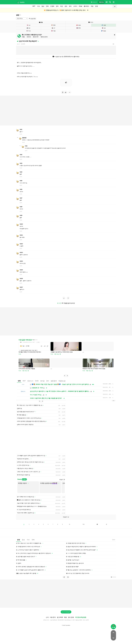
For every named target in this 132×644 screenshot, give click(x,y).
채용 (65, 617)
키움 (53, 31)
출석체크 (86, 6)
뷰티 (70, 6)
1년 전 (18, 44)
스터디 (75, 6)
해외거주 (36, 37)
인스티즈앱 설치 (66, 612)
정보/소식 (30, 381)
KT (53, 28)
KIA (104, 28)
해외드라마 (44, 37)
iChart (81, 6)
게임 (92, 6)
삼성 (18, 15)
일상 (43, 6)
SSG (78, 25)
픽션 (62, 6)
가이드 (91, 22)
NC (28, 28)
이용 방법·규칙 (94, 2)
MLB (104, 31)
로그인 (59, 303)
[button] (65, 376)
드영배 (52, 6)
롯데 (78, 28)
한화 (53, 25)
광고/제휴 (60, 617)
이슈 (38, 6)
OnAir (37, 381)
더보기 (62, 480)
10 (69, 524)
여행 (23, 37)
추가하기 (24, 479)
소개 (47, 617)
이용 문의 (53, 617)
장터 (57, 6)
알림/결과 (54, 381)
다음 (83, 524)
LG (28, 25)
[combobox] (22, 19)
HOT (34, 6)
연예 (47, 6)
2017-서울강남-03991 (77, 620)
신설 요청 (32, 19)
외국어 (29, 37)
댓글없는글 (62, 381)
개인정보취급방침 (81, 617)
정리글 (42, 381)
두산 (28, 31)
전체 (19, 381)
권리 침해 (71, 617)
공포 (66, 6)
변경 (96, 6)
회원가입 (101, 2)
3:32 (114, 540)
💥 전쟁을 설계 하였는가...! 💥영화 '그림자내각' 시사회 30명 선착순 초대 (65, 10)
